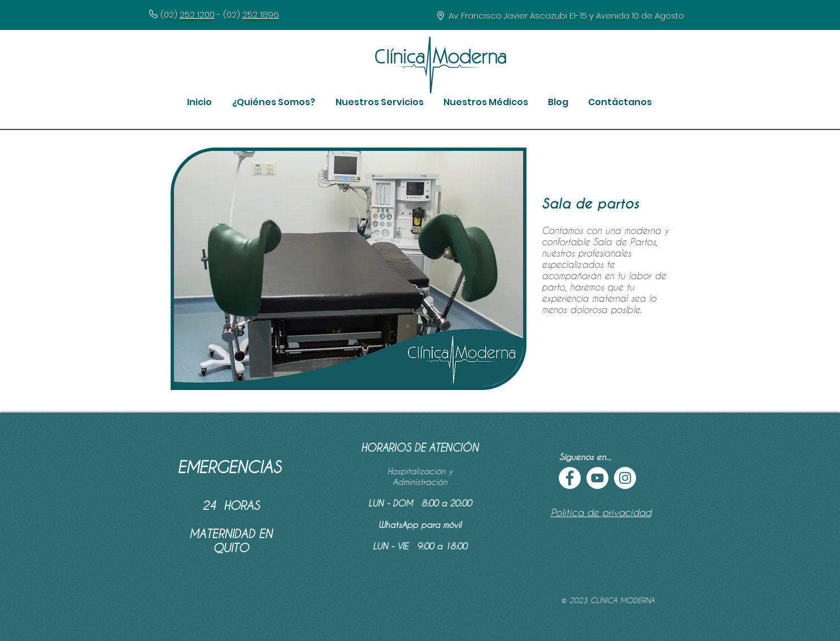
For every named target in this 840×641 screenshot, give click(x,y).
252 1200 (197, 14)
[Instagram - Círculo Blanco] (625, 478)
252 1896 (261, 14)
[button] (274, 102)
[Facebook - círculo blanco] (570, 478)
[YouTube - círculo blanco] (597, 478)
